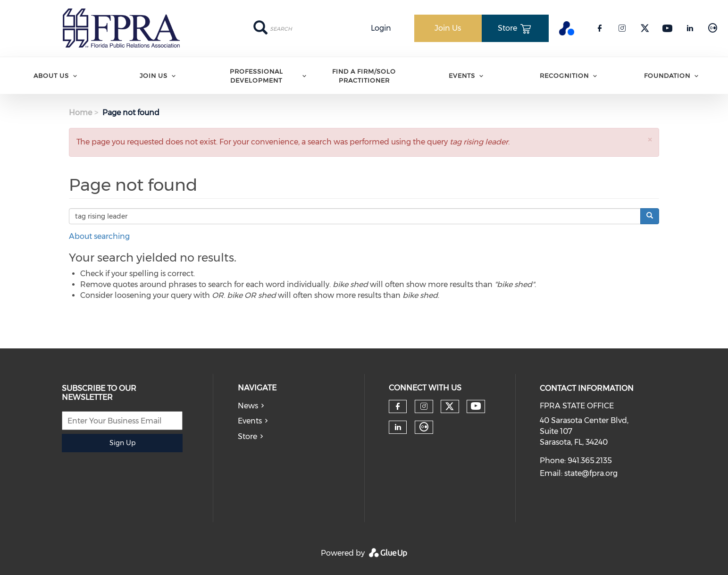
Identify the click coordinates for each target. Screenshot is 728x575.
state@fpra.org (591, 473)
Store (247, 436)
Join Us (154, 76)
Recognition (564, 76)
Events (462, 76)
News (248, 406)
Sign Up (122, 443)
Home (80, 113)
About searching (99, 236)
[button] (650, 140)
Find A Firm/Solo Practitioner (364, 76)
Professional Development (256, 76)
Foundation (667, 76)
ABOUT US (51, 76)
